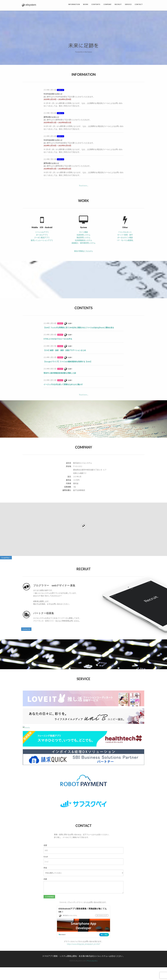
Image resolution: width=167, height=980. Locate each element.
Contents (96, 4)
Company (108, 4)
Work (86, 4)
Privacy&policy (92, 961)
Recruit (118, 4)
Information (74, 4)
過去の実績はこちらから (83, 251)
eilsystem (29, 1)
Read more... (84, 185)
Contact (139, 4)
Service (128, 4)
